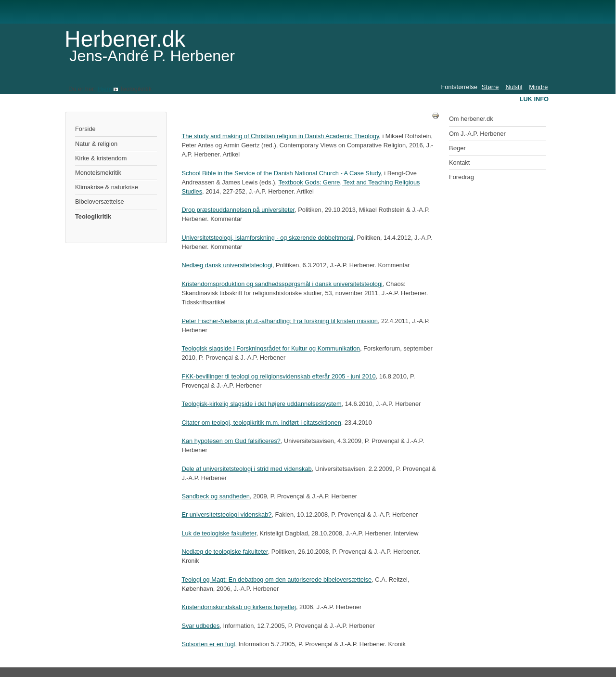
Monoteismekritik (98, 173)
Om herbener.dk (471, 119)
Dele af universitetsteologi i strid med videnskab (246, 469)
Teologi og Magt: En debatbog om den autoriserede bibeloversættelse (276, 579)
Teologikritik (93, 216)
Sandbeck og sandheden (216, 496)
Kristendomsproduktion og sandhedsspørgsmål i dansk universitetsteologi (282, 284)
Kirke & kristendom (101, 158)
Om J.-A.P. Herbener (477, 134)
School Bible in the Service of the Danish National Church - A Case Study (281, 173)
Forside (85, 129)
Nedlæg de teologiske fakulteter (225, 552)
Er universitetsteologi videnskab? (226, 514)
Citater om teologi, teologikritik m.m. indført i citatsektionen (261, 423)
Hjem (104, 89)
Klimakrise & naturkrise (107, 187)
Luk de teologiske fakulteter (219, 533)
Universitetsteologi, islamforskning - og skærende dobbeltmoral (267, 238)
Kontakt (459, 163)
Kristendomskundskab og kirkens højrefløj (239, 607)
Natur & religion (96, 144)
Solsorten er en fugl (208, 644)
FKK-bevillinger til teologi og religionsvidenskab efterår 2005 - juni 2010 (278, 376)
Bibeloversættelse (100, 202)
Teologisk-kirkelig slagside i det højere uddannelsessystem (261, 404)
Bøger (457, 148)
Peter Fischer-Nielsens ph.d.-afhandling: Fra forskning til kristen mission (280, 321)
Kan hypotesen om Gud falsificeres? (231, 441)
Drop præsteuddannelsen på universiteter (238, 210)
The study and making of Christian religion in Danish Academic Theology (280, 136)
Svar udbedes (200, 626)
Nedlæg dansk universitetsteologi (227, 265)
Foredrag (462, 177)
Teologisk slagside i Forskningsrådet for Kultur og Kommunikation (271, 348)
